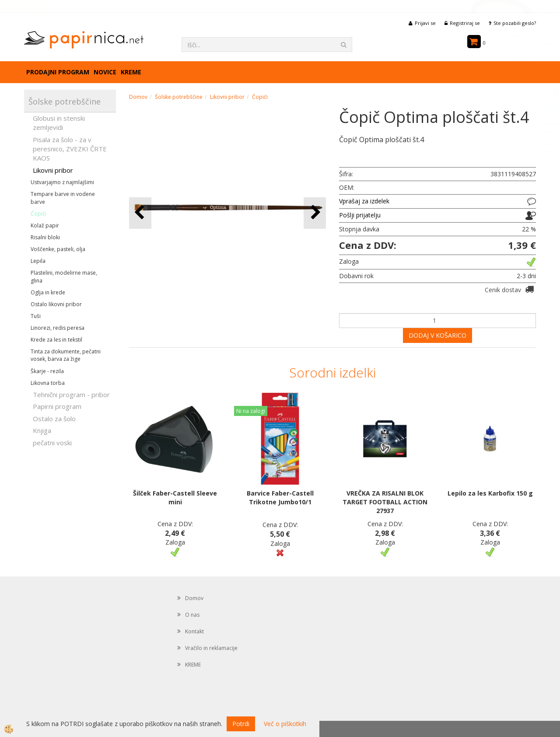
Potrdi (241, 724)
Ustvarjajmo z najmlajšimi (62, 182)
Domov (138, 97)
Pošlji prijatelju (360, 215)
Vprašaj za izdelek (364, 201)
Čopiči (38, 214)
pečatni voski (52, 443)
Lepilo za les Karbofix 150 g (490, 493)
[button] (315, 213)
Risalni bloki (45, 237)
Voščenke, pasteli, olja (58, 249)
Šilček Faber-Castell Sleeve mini (175, 498)
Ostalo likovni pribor (56, 304)
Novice (105, 72)
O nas (192, 615)
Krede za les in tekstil (56, 340)
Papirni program (57, 406)
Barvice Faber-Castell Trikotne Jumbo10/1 (280, 498)
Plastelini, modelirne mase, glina (64, 276)
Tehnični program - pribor (71, 395)
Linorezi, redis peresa (58, 328)
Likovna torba (48, 383)
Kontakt (194, 631)
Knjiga (42, 430)
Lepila (38, 261)
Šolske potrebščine (179, 97)
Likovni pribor (53, 170)
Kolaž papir (45, 225)
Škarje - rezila (47, 371)
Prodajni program (58, 72)
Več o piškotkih (285, 724)
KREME (131, 72)
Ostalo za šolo (54, 419)
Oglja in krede (48, 292)
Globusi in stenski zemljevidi (59, 123)
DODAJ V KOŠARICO (437, 335)
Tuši (36, 316)
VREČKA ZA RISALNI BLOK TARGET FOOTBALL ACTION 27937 (385, 502)
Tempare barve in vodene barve (63, 198)
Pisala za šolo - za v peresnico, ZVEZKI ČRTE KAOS (70, 149)
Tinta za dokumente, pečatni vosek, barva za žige (66, 355)
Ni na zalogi (251, 411)
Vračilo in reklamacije (211, 648)
